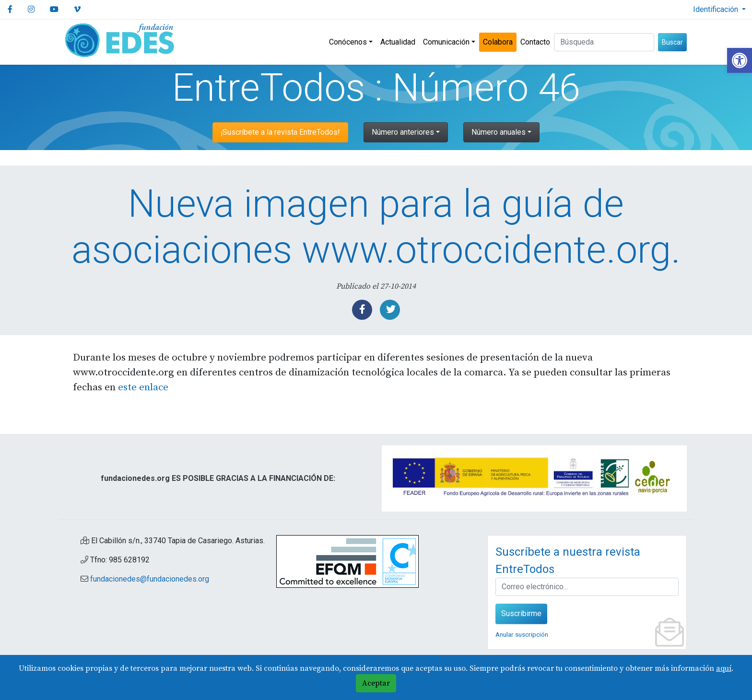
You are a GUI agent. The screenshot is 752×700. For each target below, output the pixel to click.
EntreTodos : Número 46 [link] (376, 88)
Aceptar (376, 683)
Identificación (717, 9)
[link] (740, 60)
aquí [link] (724, 668)
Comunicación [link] (446, 42)
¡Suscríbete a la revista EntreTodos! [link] (280, 132)
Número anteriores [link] (403, 132)
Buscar (672, 42)
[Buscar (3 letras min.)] (604, 42)
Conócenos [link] (348, 42)
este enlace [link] (143, 387)
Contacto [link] (535, 42)
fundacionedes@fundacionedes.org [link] (150, 579)
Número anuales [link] (499, 132)
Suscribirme (521, 613)
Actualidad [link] (398, 42)
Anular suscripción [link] (522, 634)
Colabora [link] (498, 42)
